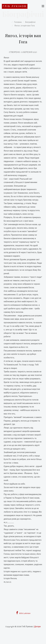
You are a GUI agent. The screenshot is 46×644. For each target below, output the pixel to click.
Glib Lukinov (23, 613)
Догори (37, 627)
